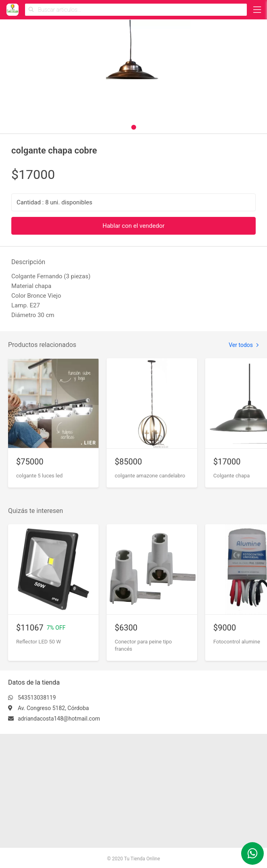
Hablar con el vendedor (134, 226)
